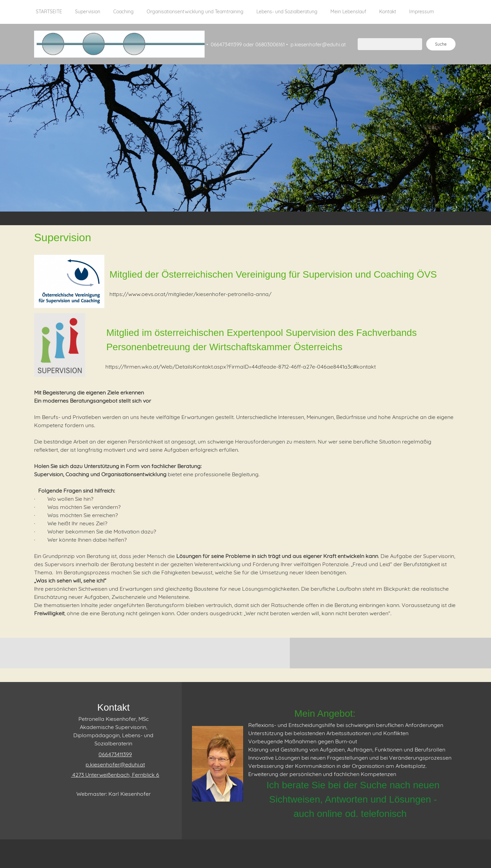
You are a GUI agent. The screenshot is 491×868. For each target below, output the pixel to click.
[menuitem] (49, 15)
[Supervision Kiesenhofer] (119, 44)
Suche (441, 44)
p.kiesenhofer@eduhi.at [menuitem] (318, 44)
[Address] (113, 775)
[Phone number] (114, 754)
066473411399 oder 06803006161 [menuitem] (248, 44)
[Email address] (114, 764)
